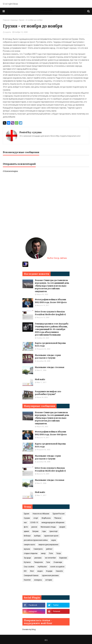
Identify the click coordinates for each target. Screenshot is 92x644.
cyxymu (8, 32)
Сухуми (27, 518)
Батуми (35, 531)
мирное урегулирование (48, 545)
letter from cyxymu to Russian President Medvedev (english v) (50, 313)
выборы (37, 536)
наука (53, 540)
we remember (50, 558)
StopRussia (46, 518)
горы (44, 531)
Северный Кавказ (31, 575)
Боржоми (63, 558)
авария (62, 527)
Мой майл (40, 379)
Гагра (59, 553)
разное (34, 527)
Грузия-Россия (59, 514)
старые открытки (31, 553)
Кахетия (27, 580)
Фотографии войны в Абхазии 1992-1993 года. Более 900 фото (51, 301)
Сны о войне (29, 567)
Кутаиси (27, 562)
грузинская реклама (50, 575)
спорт (36, 518)
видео (40, 571)
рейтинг (49, 549)
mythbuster (42, 567)
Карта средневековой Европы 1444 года (50, 345)
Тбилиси (58, 518)
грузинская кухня (51, 536)
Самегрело (38, 549)
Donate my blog (29, 629)
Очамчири (58, 562)
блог (32, 571)
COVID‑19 (34, 523)
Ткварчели (38, 562)
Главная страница (10, 20)
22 (46, 640)
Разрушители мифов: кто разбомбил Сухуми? (48, 393)
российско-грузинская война (36, 540)
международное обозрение (53, 523)
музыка (27, 549)
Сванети (59, 571)
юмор (43, 553)
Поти (51, 553)
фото (26, 527)
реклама (38, 558)
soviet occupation (57, 567)
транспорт (53, 531)
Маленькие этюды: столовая (49, 367)
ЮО (25, 571)
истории (49, 580)
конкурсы (38, 580)
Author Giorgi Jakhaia (46, 258)
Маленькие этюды (48, 527)
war (25, 523)
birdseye (27, 536)
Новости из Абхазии (41, 514)
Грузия (26, 514)
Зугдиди (27, 558)
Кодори (49, 571)
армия (26, 531)
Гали (48, 562)
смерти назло (29, 545)
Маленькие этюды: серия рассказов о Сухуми (48, 357)
